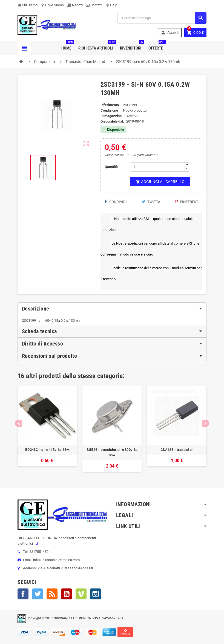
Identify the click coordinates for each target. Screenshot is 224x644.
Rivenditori (132, 46)
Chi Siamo (28, 5)
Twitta (151, 202)
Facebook (23, 594)
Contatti (94, 5)
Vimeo (81, 594)
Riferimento (110, 105)
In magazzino (111, 116)
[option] (47, 429)
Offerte (157, 46)
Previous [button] (18, 423)
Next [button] (206, 423)
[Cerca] (162, 18)
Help (111, 5)
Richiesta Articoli (97, 46)
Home (67, 46)
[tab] (112, 309)
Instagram (96, 594)
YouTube (67, 594)
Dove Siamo (52, 5)
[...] (35, 543)
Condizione (109, 110)
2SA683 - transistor (177, 450)
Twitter (38, 594)
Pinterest (187, 202)
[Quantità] (157, 167)
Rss (52, 594)
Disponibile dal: (112, 121)
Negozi (75, 5)
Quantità (111, 167)
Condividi (116, 202)
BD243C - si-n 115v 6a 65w (47, 450)
